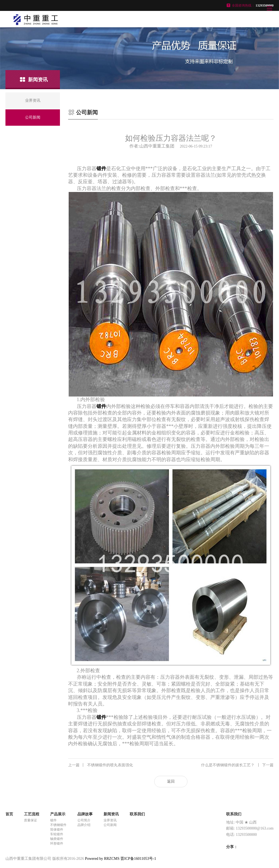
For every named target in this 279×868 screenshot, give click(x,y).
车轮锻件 (57, 834)
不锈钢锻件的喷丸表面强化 (101, 765)
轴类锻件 (57, 839)
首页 (9, 814)
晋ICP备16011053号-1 (138, 859)
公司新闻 (110, 825)
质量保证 (31, 820)
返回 (171, 781)
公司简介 (84, 820)
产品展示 (58, 814)
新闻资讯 (111, 814)
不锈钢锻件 (58, 825)
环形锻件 (57, 843)
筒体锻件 (57, 830)
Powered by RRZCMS (102, 859)
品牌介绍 (84, 825)
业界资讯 (110, 820)
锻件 (53, 820)
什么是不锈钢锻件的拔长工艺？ (237, 765)
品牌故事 (85, 814)
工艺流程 (32, 814)
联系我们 (137, 814)
